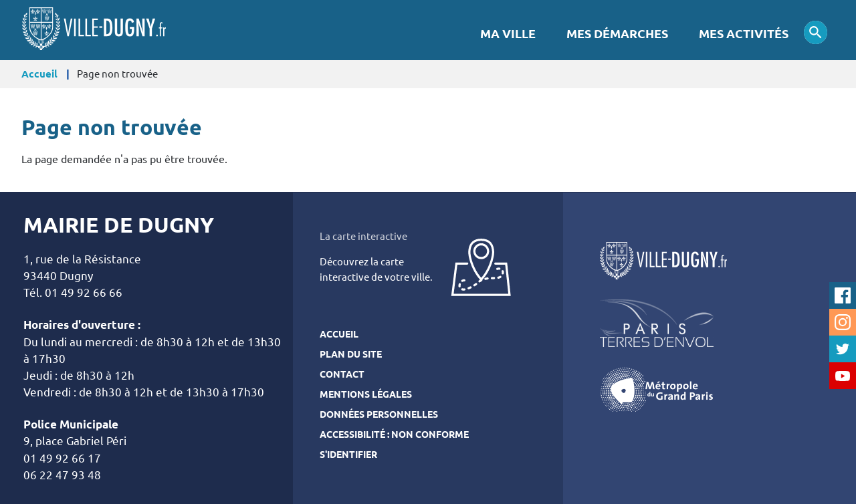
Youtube (843, 376)
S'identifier (348, 455)
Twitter (843, 349)
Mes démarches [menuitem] (617, 34)
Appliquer (816, 32)
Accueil (39, 74)
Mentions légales (366, 394)
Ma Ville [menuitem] (508, 34)
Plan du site (351, 354)
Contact (342, 374)
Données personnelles (379, 414)
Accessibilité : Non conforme (394, 434)
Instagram (843, 322)
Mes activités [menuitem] (744, 34)
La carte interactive (363, 236)
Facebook (843, 295)
